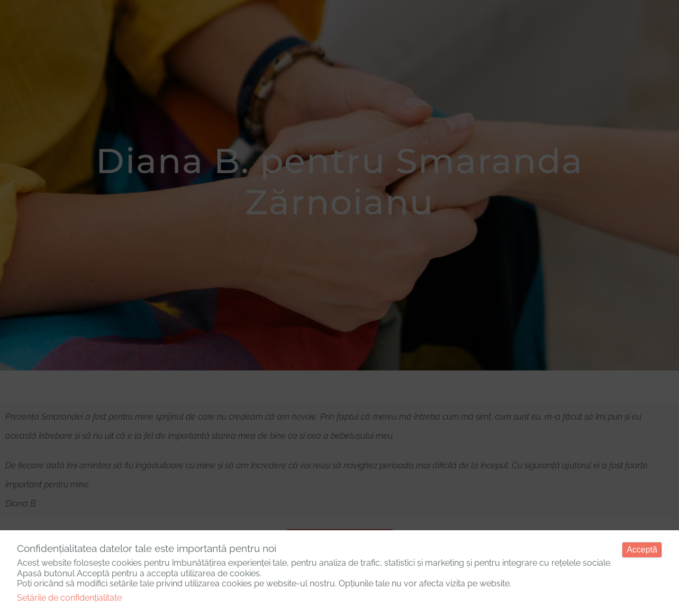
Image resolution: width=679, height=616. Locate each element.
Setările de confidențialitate (69, 598)
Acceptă (642, 550)
